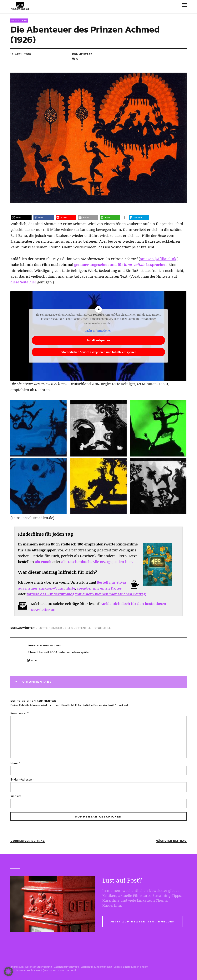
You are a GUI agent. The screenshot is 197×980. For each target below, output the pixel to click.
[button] (21, 217)
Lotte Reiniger (50, 628)
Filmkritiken (19, 20)
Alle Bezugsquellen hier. (113, 562)
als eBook (43, 562)
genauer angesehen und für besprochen (120, 265)
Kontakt (73, 970)
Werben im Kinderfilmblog (96, 967)
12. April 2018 (21, 54)
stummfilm (103, 628)
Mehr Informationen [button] (98, 330)
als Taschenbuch (76, 562)
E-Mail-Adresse (22, 779)
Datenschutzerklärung (39, 967)
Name (15, 763)
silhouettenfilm (78, 628)
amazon (147, 259)
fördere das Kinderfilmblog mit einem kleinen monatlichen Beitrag (86, 594)
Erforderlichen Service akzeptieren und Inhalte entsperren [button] (98, 352)
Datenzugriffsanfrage (66, 967)
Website (16, 796)
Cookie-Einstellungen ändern (131, 967)
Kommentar (19, 713)
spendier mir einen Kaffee (99, 588)
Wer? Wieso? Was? (55, 970)
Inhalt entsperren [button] (98, 340)
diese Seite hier (23, 282)
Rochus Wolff (48, 645)
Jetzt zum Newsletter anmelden (143, 921)
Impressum (17, 967)
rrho (34, 660)
